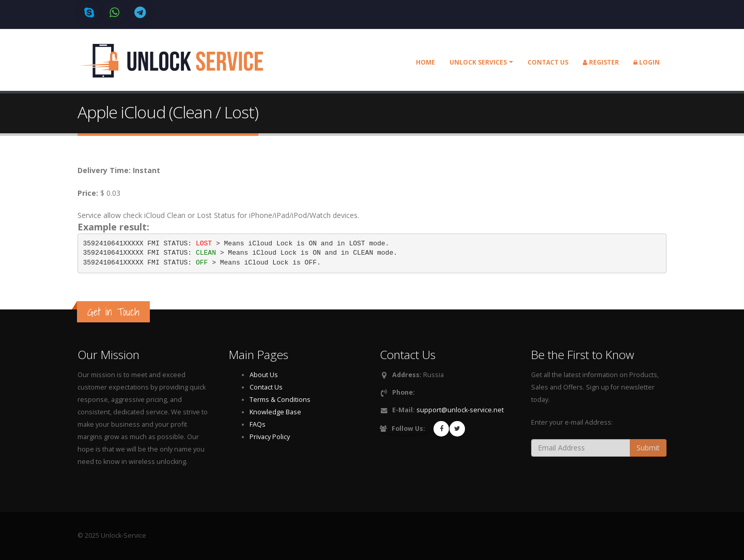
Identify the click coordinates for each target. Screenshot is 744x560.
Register (601, 62)
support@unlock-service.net (460, 410)
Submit (648, 448)
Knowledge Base (275, 412)
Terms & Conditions (280, 400)
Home (425, 62)
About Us (264, 375)
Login (647, 62)
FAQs (258, 424)
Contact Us (266, 387)
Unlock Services (478, 62)
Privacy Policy (270, 437)
